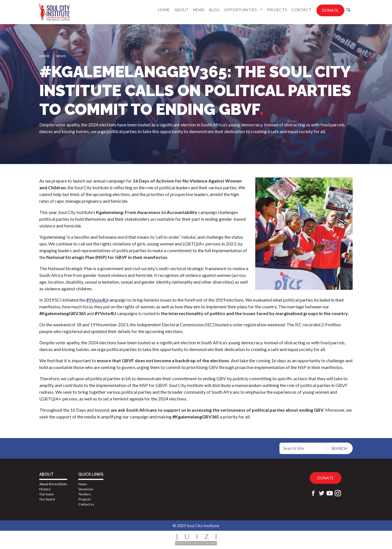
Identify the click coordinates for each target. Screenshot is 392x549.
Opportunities (241, 10)
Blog (214, 10)
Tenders (85, 494)
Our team (47, 494)
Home (164, 10)
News (199, 10)
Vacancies (86, 489)
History (45, 489)
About (182, 10)
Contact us (86, 504)
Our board (47, 499)
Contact (301, 10)
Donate (330, 10)
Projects (277, 10)
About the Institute (53, 484)
